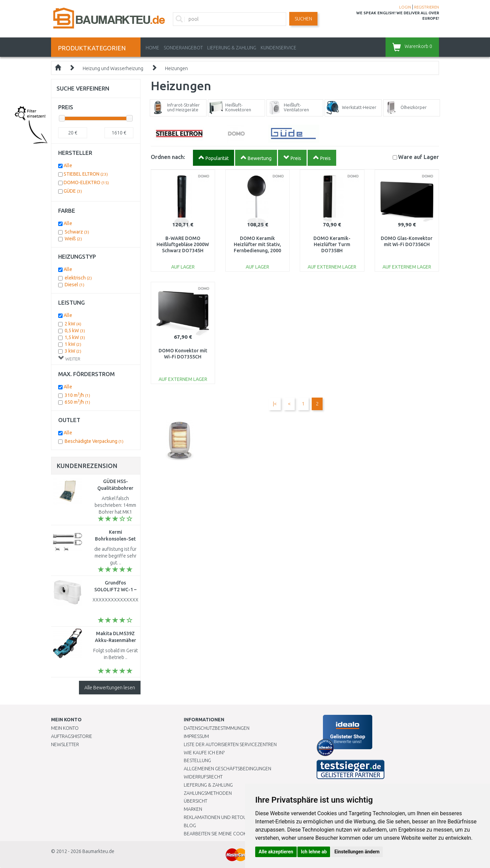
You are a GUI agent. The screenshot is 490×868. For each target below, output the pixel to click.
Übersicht (195, 801)
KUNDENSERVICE (279, 48)
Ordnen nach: (168, 157)
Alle (68, 165)
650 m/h (77, 402)
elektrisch (78, 278)
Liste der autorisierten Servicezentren (230, 744)
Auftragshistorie (72, 736)
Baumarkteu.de (98, 851)
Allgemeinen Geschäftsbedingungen (227, 769)
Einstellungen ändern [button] (357, 852)
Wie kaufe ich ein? (204, 753)
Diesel (75, 285)
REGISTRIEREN (427, 7)
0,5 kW (75, 331)
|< (275, 404)
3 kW (73, 351)
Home (152, 48)
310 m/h (77, 395)
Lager (419, 157)
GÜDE (73, 191)
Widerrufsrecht (203, 777)
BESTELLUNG (197, 760)
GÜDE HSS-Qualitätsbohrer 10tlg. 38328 (115, 488)
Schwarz (77, 232)
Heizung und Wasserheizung (113, 68)
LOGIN (405, 7)
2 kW (73, 324)
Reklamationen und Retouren (219, 817)
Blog (190, 825)
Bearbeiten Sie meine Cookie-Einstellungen (235, 834)
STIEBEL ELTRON (86, 174)
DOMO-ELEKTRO (86, 182)
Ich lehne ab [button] (314, 852)
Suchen (303, 19)
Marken (193, 809)
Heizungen (176, 68)
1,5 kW (75, 337)
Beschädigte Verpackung (94, 441)
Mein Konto (65, 728)
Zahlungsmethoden (208, 793)
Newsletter (65, 744)
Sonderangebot (183, 48)
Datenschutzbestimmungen (217, 728)
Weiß (73, 239)
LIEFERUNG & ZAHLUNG (232, 48)
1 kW (73, 344)
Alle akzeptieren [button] (276, 852)
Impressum (196, 736)
